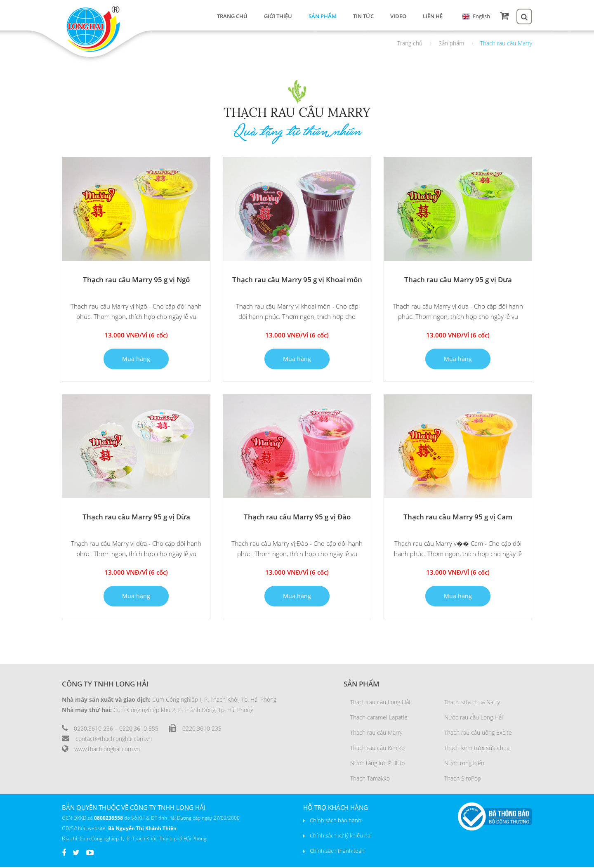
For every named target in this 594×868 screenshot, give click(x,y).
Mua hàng (136, 360)
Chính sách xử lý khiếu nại (341, 837)
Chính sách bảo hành (336, 821)
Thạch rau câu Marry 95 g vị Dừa (136, 518)
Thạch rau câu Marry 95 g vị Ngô (136, 281)
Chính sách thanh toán (337, 852)
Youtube (90, 855)
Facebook (64, 855)
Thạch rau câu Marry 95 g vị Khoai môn (297, 281)
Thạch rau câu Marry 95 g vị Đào (297, 518)
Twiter (76, 855)
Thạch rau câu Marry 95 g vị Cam (458, 518)
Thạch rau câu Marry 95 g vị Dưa (458, 281)
